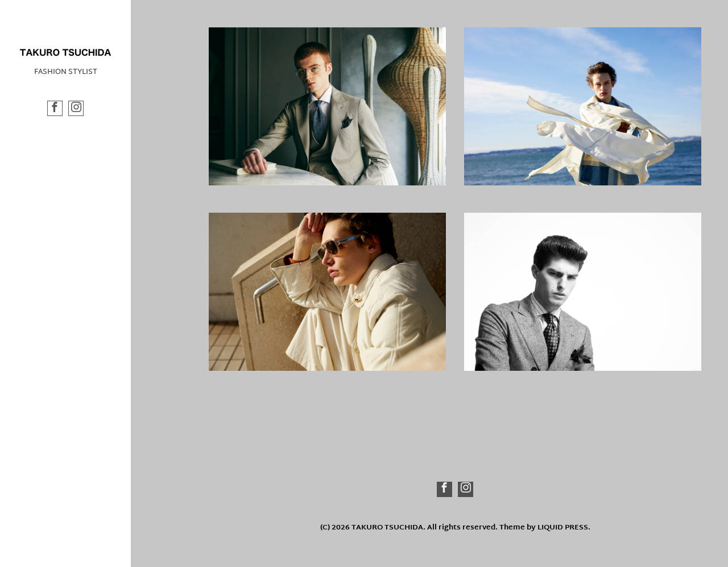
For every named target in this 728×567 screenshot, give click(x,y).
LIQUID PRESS (563, 528)
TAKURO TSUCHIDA (387, 528)
